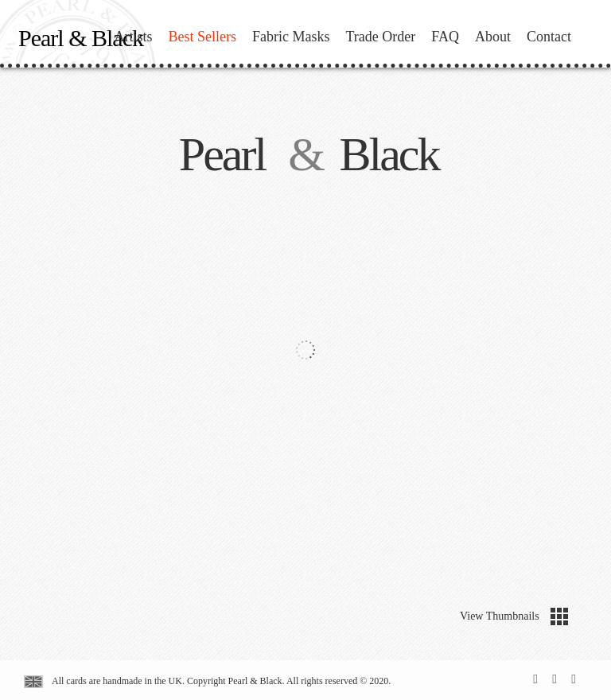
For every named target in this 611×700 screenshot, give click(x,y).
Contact (549, 37)
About (493, 37)
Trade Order (381, 37)
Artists (133, 37)
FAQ (445, 37)
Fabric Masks (291, 37)
